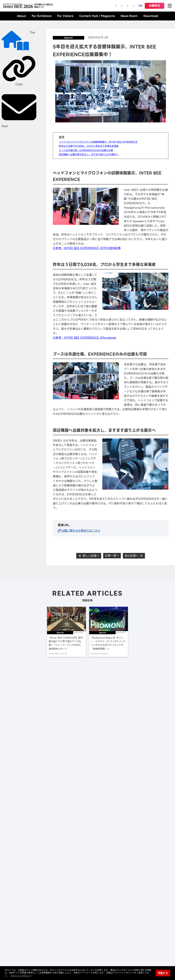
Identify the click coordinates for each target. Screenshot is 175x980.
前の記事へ (134, 556)
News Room (129, 16)
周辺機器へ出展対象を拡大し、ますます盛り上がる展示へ (89, 154)
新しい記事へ (89, 556)
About (21, 16)
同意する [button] (163, 973)
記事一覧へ (112, 556)
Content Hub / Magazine (97, 16)
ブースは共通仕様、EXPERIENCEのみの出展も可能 (86, 150)
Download (151, 16)
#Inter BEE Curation (58, 654)
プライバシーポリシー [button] (21, 976)
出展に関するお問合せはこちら (81, 531)
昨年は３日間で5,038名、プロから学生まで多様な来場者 (89, 146)
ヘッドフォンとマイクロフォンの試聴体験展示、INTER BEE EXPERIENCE (98, 142)
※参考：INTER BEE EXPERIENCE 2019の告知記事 (87, 248)
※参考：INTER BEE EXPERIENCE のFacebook (85, 338)
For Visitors (65, 16)
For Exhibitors (42, 16)
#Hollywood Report (100, 654)
